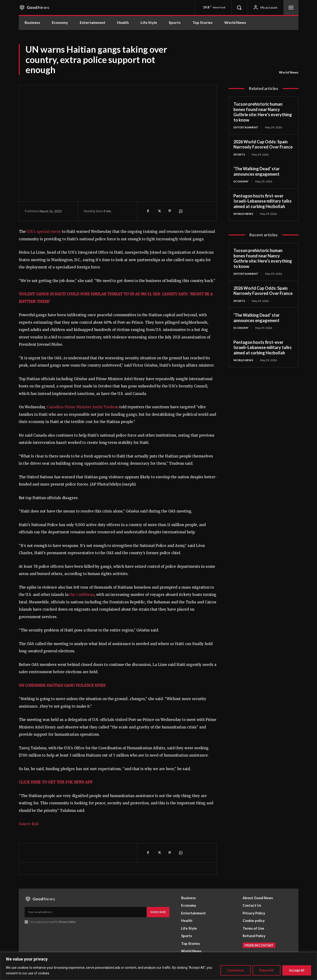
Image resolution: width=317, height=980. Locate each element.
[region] (158, 966)
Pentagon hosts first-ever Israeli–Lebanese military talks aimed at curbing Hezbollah (263, 201)
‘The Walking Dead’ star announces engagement (257, 171)
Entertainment (246, 127)
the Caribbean (82, 595)
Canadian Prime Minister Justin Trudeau (83, 407)
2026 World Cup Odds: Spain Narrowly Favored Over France (263, 144)
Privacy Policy (68, 922)
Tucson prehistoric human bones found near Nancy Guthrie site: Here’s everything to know (263, 112)
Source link (29, 824)
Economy (241, 181)
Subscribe (158, 912)
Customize (235, 970)
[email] (86, 912)
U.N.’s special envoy (44, 232)
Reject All (266, 970)
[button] (239, 7)
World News (289, 72)
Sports (239, 154)
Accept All (297, 970)
